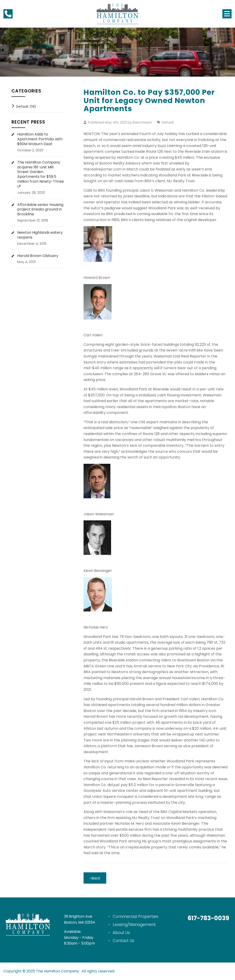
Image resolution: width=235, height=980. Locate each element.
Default (168, 122)
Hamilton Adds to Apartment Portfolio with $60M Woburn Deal (40, 139)
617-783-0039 (208, 918)
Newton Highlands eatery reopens (40, 235)
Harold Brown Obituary (38, 256)
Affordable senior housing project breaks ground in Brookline (40, 210)
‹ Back (95, 878)
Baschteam (142, 122)
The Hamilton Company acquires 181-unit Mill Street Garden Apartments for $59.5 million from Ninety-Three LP (41, 174)
